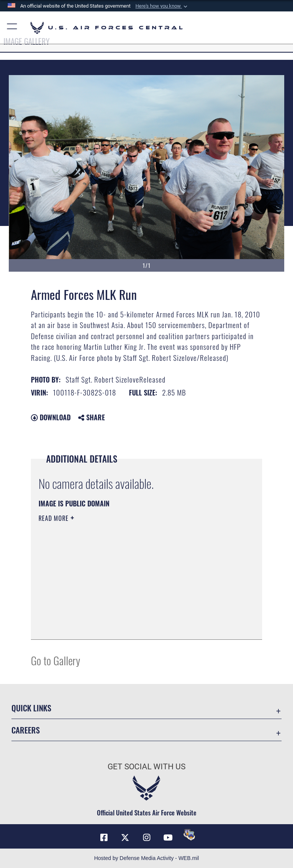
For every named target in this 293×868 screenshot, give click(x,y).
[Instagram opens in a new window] (146, 838)
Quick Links (31, 708)
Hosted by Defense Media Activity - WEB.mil (147, 858)
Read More (55, 518)
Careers (26, 730)
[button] (162, 6)
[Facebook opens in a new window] (104, 838)
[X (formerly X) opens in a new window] (125, 838)
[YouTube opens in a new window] (168, 838)
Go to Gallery (56, 660)
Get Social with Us (146, 767)
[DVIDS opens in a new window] (189, 835)
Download (51, 417)
